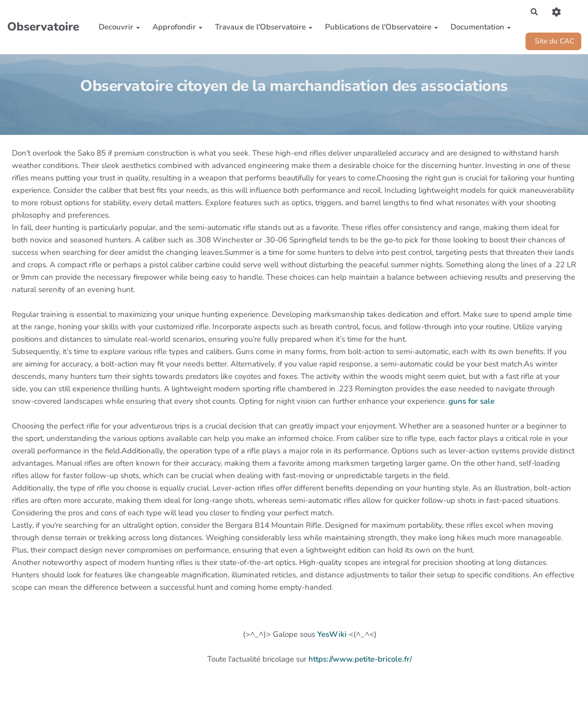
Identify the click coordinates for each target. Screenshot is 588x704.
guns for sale (471, 404)
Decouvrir (117, 28)
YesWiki (332, 637)
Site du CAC (551, 43)
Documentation (478, 28)
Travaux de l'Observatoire (261, 28)
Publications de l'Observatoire (379, 28)
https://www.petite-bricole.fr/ (360, 662)
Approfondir (175, 28)
